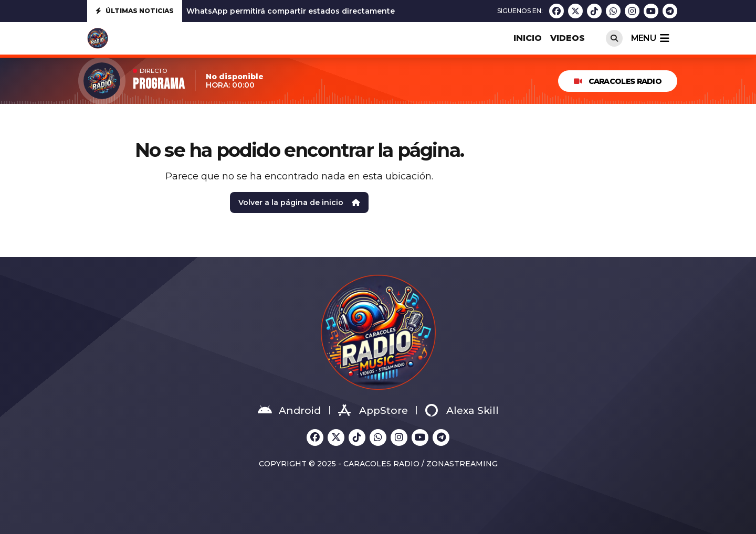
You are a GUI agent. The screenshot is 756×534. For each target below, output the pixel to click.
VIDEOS (568, 38)
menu (650, 38)
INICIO (528, 38)
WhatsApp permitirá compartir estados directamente (291, 11)
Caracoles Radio (618, 81)
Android (289, 410)
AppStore (373, 410)
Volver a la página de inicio (299, 202)
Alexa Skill (462, 410)
